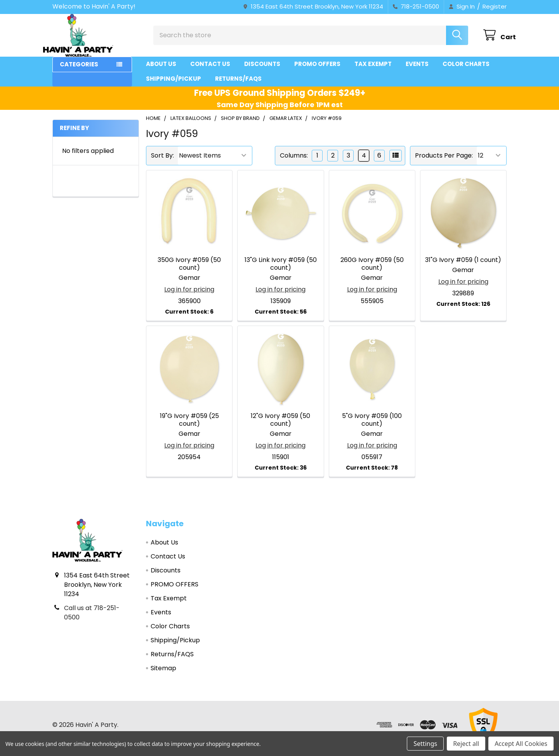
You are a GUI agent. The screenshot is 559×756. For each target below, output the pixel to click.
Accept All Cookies (521, 744)
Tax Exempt (373, 71)
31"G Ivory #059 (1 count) (463, 267)
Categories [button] (79, 71)
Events (417, 71)
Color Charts (466, 71)
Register (495, 6)
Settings (425, 744)
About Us (161, 71)
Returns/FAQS (238, 86)
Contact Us (210, 71)
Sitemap (163, 675)
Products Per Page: (444, 162)
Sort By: (162, 162)
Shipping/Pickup (174, 86)
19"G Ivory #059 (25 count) (189, 427)
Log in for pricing (189, 296)
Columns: (294, 162)
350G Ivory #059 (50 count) (189, 271)
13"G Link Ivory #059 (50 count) (281, 271)
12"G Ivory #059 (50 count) (280, 427)
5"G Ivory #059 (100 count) (372, 427)
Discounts (262, 71)
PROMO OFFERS (317, 71)
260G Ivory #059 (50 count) (372, 271)
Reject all (466, 744)
